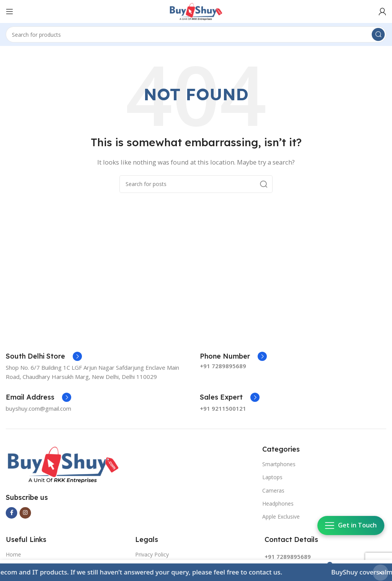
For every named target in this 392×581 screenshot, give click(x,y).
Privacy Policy (152, 554)
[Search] (196, 34)
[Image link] (63, 464)
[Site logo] (196, 11)
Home (13, 554)
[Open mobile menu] (10, 11)
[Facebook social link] (11, 513)
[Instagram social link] (25, 513)
